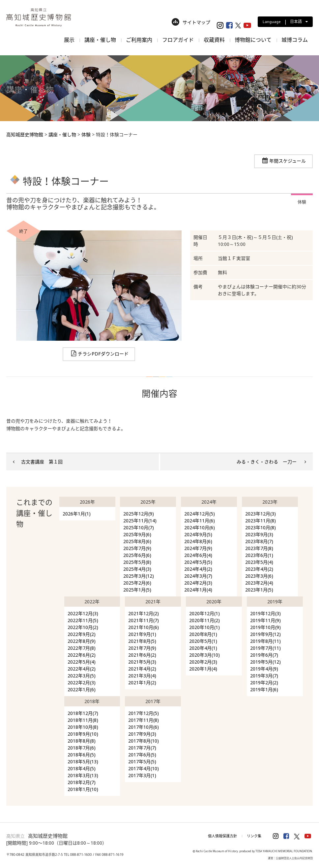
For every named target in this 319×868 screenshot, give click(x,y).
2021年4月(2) (142, 669)
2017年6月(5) (142, 755)
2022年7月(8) (82, 648)
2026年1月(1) (77, 514)
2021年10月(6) (144, 627)
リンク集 (254, 836)
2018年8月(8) (82, 741)
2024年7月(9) (198, 548)
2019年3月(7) (264, 676)
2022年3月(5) (82, 676)
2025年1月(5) (137, 590)
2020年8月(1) (203, 634)
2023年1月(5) (259, 590)
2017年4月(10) (144, 768)
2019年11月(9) (265, 620)
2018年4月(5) (82, 768)
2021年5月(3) (142, 662)
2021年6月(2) (142, 655)
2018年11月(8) (83, 720)
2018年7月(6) (82, 748)
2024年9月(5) (198, 534)
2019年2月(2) (264, 683)
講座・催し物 (100, 40)
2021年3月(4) (142, 676)
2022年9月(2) (82, 634)
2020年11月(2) (204, 620)
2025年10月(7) (139, 527)
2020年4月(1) (203, 648)
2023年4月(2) (259, 569)
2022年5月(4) (82, 662)
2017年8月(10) (144, 741)
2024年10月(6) (200, 527)
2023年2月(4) (259, 583)
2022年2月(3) (82, 683)
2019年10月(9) (265, 627)
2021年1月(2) (142, 683)
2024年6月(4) (198, 555)
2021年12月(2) (144, 613)
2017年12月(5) (144, 713)
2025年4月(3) (137, 569)
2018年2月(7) (82, 782)
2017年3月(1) (142, 775)
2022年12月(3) (83, 613)
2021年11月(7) (144, 620)
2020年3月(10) (204, 655)
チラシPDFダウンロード (103, 354)
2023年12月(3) (261, 514)
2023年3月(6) (259, 576)
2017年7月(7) (142, 748)
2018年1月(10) (83, 789)
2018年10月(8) (83, 727)
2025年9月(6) (137, 534)
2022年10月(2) (83, 627)
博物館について (253, 40)
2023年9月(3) (259, 534)
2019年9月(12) (265, 634)
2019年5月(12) (265, 662)
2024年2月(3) (198, 583)
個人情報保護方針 (222, 836)
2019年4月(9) (264, 669)
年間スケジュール (288, 161)
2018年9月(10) (83, 734)
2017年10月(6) (144, 727)
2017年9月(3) (142, 734)
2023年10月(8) (261, 527)
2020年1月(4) (203, 669)
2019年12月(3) (265, 613)
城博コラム (295, 40)
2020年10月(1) (204, 627)
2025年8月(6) (137, 541)
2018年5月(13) (83, 762)
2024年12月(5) (200, 514)
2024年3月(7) (198, 576)
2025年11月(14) (140, 521)
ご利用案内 (139, 40)
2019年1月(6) (264, 689)
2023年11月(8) (261, 521)
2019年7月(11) (265, 648)
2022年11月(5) (83, 620)
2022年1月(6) (82, 689)
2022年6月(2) (82, 655)
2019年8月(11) (265, 641)
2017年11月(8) (144, 720)
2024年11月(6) (200, 521)
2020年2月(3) (203, 662)
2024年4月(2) (198, 569)
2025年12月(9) (139, 514)
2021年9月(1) (142, 634)
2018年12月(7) (83, 713)
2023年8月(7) (259, 541)
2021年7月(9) (142, 648)
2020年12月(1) (204, 613)
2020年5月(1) (203, 641)
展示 (69, 40)
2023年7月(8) (259, 548)
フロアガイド (178, 40)
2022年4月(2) (82, 669)
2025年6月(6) (137, 555)
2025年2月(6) (137, 583)
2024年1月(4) (198, 590)
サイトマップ (191, 22)
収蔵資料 (214, 40)
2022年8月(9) (82, 641)
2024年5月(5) (198, 562)
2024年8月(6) (198, 541)
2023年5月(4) (259, 562)
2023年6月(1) (259, 555)
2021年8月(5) (142, 641)
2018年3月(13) (83, 775)
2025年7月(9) (137, 548)
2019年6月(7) (264, 655)
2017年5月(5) (142, 762)
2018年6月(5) (82, 755)
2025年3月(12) (139, 576)
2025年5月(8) (137, 562)
